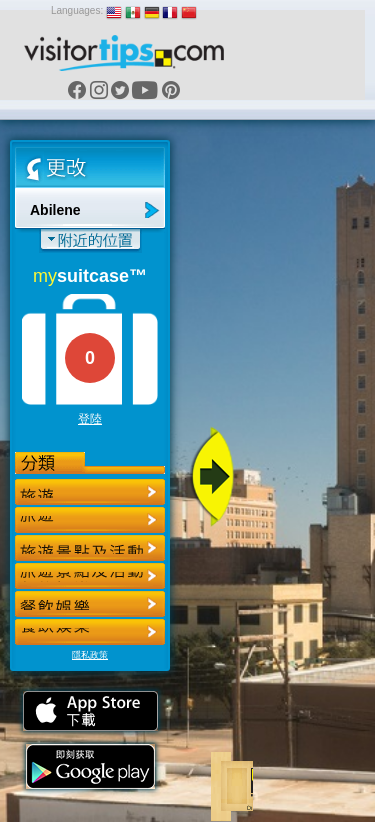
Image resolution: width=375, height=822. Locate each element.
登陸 (90, 419)
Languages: (77, 10)
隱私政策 (90, 655)
